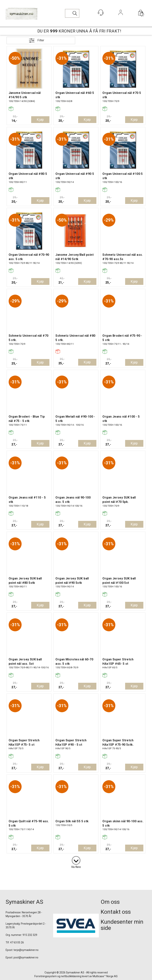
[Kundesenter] (101, 13)
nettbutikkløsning (71, 976)
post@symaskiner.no (26, 957)
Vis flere (76, 867)
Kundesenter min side (122, 925)
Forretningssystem (46, 976)
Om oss (110, 902)
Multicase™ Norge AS (105, 976)
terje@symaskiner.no (26, 950)
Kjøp (40, 120)
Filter (41, 40)
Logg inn (121, 18)
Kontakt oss (116, 912)
